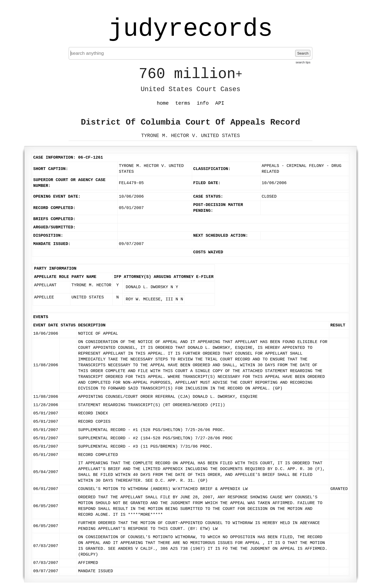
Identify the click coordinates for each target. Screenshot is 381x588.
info (203, 103)
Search (303, 53)
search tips (303, 62)
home (163, 103)
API (220, 103)
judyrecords (190, 29)
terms (183, 103)
